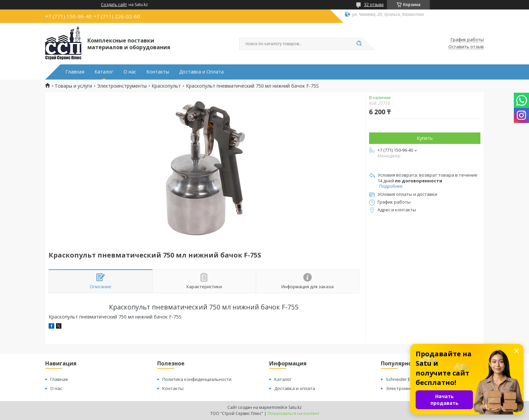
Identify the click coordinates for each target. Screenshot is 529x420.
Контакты (158, 72)
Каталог (104, 72)
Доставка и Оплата (201, 72)
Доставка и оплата (295, 388)
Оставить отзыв (466, 47)
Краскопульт (166, 86)
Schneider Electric (404, 379)
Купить (425, 138)
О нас (130, 72)
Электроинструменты (122, 86)
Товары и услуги (73, 86)
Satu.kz (295, 407)
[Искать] (359, 44)
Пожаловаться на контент (293, 413)
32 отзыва (374, 5)
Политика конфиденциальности (197, 379)
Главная (75, 72)
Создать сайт (114, 5)
